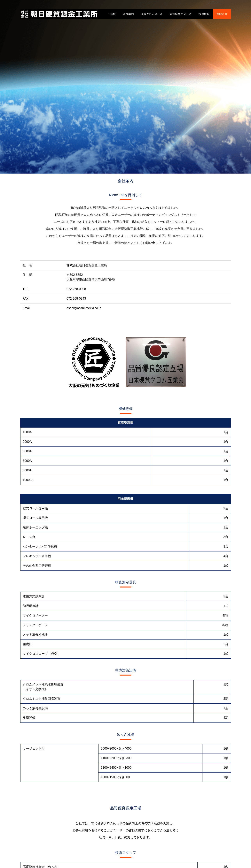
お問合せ (222, 14)
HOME (112, 14)
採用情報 (204, 14)
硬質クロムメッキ (152, 14)
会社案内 (128, 14)
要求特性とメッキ (181, 14)
